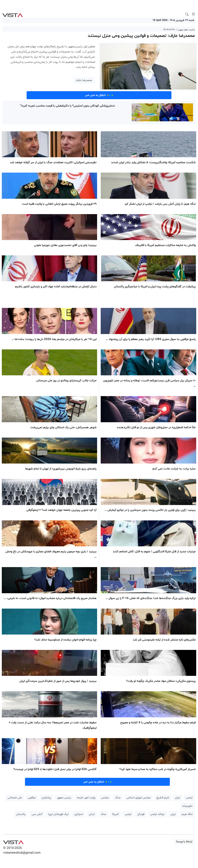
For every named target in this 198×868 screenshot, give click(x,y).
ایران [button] (177, 798)
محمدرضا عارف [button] (84, 80)
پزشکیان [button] (46, 798)
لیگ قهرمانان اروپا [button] (58, 814)
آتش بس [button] (37, 814)
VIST (12, 14)
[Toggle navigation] (193, 14)
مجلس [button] (105, 798)
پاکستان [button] (21, 814)
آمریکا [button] (115, 814)
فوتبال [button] (141, 814)
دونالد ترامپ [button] (157, 814)
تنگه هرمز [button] (187, 814)
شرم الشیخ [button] (163, 798)
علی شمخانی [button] (15, 798)
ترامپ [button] (189, 798)
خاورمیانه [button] (187, 806)
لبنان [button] (92, 814)
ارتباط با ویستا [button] (184, 842)
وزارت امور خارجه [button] (86, 798)
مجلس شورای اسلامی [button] (139, 798)
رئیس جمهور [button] (64, 798)
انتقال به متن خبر (99, 95)
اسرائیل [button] (79, 814)
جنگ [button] (118, 798)
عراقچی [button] (32, 798)
